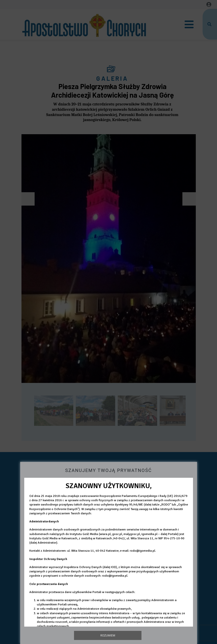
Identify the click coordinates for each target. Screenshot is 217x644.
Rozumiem (108, 635)
